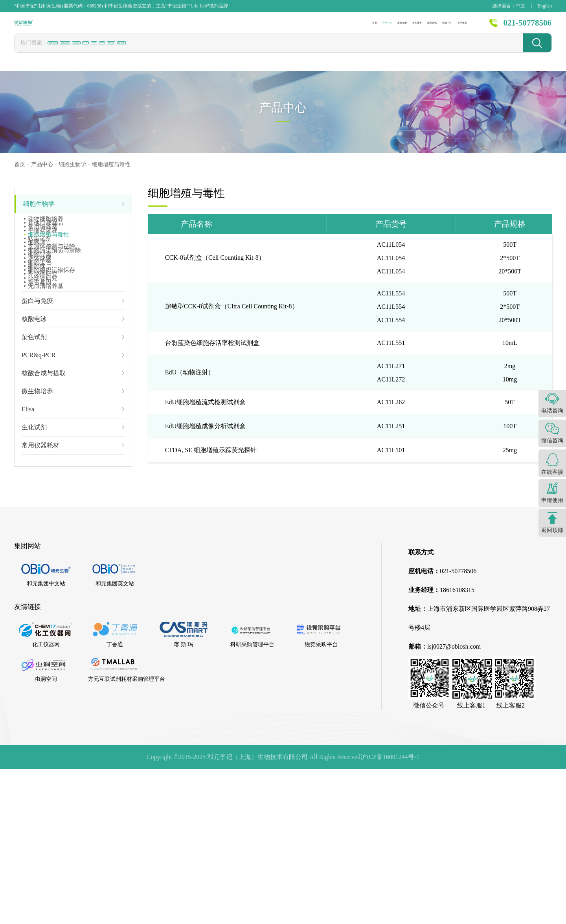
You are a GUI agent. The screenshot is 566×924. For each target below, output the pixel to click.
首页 (184, 27)
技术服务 (315, 27)
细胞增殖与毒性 (49, 273)
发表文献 (269, 27)
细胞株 (37, 374)
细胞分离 (40, 336)
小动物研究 (43, 412)
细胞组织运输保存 (51, 387)
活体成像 (40, 349)
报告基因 (40, 424)
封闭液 (239, 51)
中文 (520, 6)
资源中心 (407, 27)
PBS (212, 51)
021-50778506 (528, 27)
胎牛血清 (63, 51)
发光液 (270, 51)
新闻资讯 (361, 27)
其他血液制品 (46, 236)
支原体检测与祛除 (51, 311)
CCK (163, 51)
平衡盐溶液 (43, 261)
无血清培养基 (46, 437)
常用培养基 (43, 248)
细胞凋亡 (40, 299)
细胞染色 (40, 361)
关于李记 (453, 27)
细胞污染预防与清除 (54, 324)
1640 (188, 51)
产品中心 (223, 27)
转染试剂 (101, 51)
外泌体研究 (43, 399)
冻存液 (135, 51)
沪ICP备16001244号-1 (390, 912)
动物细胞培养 (46, 223)
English (545, 6)
